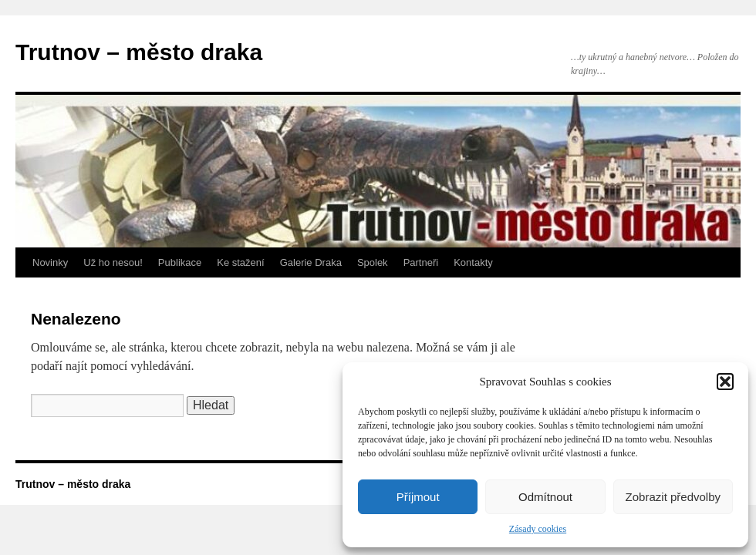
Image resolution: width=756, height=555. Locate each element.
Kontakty (473, 262)
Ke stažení (240, 262)
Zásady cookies (538, 529)
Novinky (50, 262)
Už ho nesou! (113, 262)
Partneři (421, 262)
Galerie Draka (311, 262)
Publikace (180, 262)
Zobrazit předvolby (673, 497)
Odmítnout (545, 497)
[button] (725, 382)
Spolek (373, 262)
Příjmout (418, 497)
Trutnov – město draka (139, 52)
